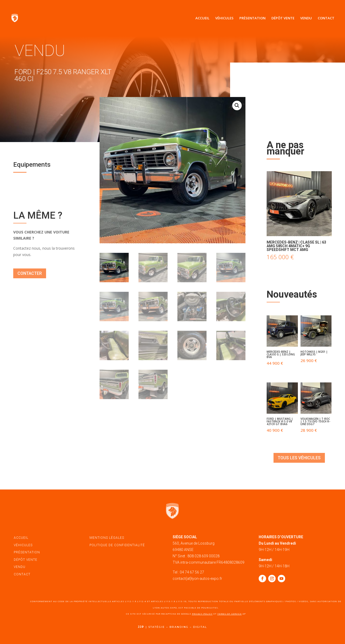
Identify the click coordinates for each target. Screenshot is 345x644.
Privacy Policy (202, 614)
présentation (27, 552)
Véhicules (224, 18)
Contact (326, 18)
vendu (20, 567)
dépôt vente (26, 560)
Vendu (306, 18)
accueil (21, 538)
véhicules (23, 545)
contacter (30, 273)
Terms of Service (230, 614)
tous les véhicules (299, 458)
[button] (237, 105)
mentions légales (107, 538)
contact (22, 574)
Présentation (252, 18)
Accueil (202, 18)
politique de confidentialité (117, 545)
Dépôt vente (283, 18)
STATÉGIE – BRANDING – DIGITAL (178, 627)
